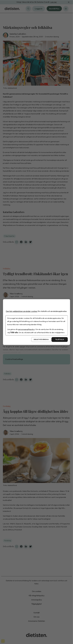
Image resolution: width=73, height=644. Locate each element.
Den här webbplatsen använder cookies (22, 311)
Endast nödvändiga (41, 339)
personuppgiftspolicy (26, 329)
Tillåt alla (60, 339)
